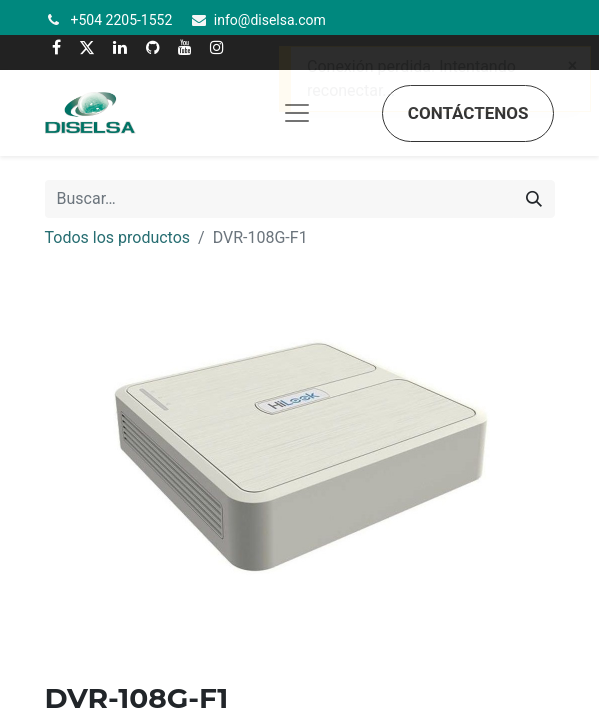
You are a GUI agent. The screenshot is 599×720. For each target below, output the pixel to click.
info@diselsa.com (270, 20)
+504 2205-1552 (122, 20)
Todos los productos (118, 237)
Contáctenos (468, 113)
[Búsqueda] (534, 199)
